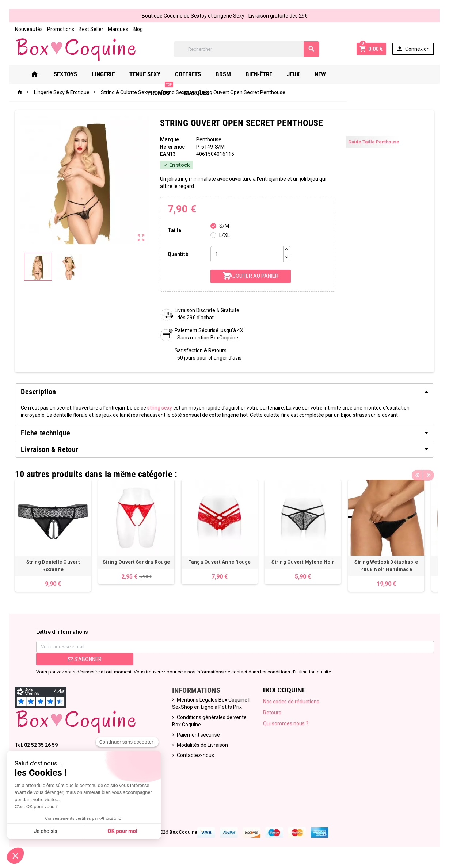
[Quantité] (247, 254)
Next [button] (431, 472)
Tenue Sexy (153, 74)
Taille (174, 230)
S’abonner (83, 662)
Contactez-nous (195, 758)
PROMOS (362, 71)
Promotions (58, 29)
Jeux (301, 74)
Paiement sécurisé (198, 738)
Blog (136, 29)
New (328, 74)
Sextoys (73, 74)
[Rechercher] (246, 49)
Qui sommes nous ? (286, 726)
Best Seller (89, 29)
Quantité (177, 254)
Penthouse (208, 139)
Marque (169, 139)
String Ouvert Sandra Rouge (138, 565)
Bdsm (231, 74)
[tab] (225, 392)
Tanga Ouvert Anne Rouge (224, 565)
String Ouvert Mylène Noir (311, 565)
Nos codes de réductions (292, 704)
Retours (273, 715)
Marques (116, 29)
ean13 (167, 154)
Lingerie (111, 74)
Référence (172, 147)
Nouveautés (27, 29)
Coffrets (196, 74)
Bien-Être (267, 74)
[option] (52, 537)
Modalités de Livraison (202, 748)
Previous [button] (420, 472)
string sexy (157, 408)
